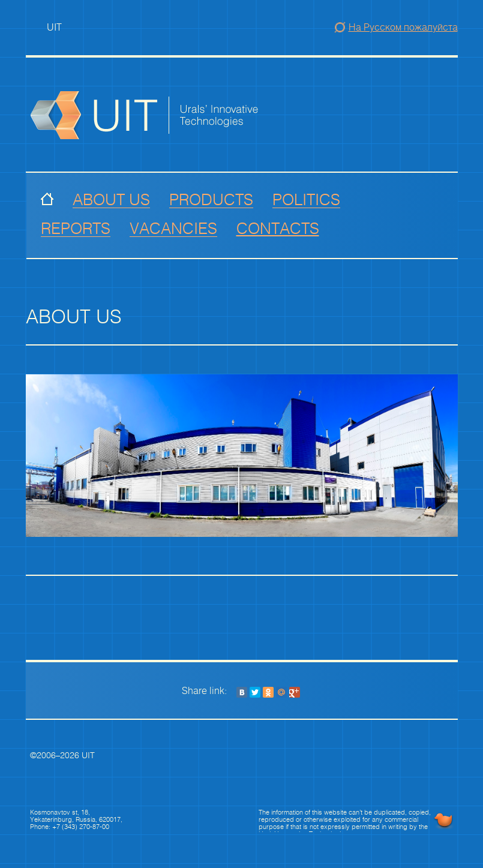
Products (211, 200)
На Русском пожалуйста (403, 27)
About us (111, 200)
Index (47, 200)
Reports (76, 229)
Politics (306, 200)
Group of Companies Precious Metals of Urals (172, 115)
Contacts (278, 229)
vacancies (173, 229)
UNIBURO (443, 821)
